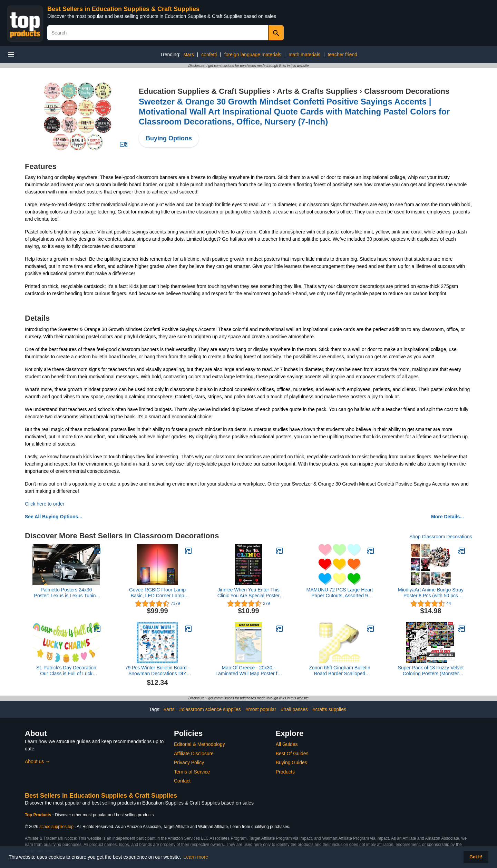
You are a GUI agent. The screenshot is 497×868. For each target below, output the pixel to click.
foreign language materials (253, 54)
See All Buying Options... (53, 517)
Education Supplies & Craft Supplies (204, 91)
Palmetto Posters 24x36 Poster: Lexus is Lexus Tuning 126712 (66, 593)
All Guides (287, 744)
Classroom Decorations (407, 91)
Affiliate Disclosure (194, 754)
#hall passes (294, 709)
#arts (169, 709)
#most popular (261, 709)
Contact (182, 781)
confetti (209, 54)
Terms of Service (192, 772)
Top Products (39, 815)
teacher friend (342, 54)
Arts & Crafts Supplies (317, 91)
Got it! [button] (476, 857)
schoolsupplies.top (56, 827)
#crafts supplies (329, 709)
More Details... (447, 517)
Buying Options (169, 138)
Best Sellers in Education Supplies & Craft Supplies (123, 9)
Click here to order (45, 504)
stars (188, 54)
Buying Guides (291, 762)
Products (285, 772)
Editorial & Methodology (199, 744)
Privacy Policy (189, 762)
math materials (304, 54)
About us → (37, 761)
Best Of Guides (292, 754)
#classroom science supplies (210, 709)
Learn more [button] (196, 857)
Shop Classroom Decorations (441, 537)
